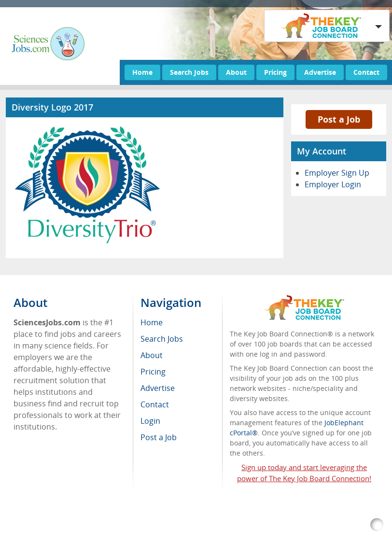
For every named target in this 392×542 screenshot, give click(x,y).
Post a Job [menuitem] (159, 437)
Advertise (320, 72)
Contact (366, 72)
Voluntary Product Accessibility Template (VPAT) (187, 530)
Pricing (275, 72)
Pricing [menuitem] (153, 372)
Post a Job (339, 119)
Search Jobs (189, 72)
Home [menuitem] (152, 322)
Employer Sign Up (337, 173)
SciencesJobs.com (98, 520)
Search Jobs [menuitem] (162, 339)
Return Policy (81, 530)
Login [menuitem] (150, 421)
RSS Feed (36, 530)
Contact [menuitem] (155, 404)
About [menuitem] (152, 355)
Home (142, 72)
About (236, 72)
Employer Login (333, 184)
